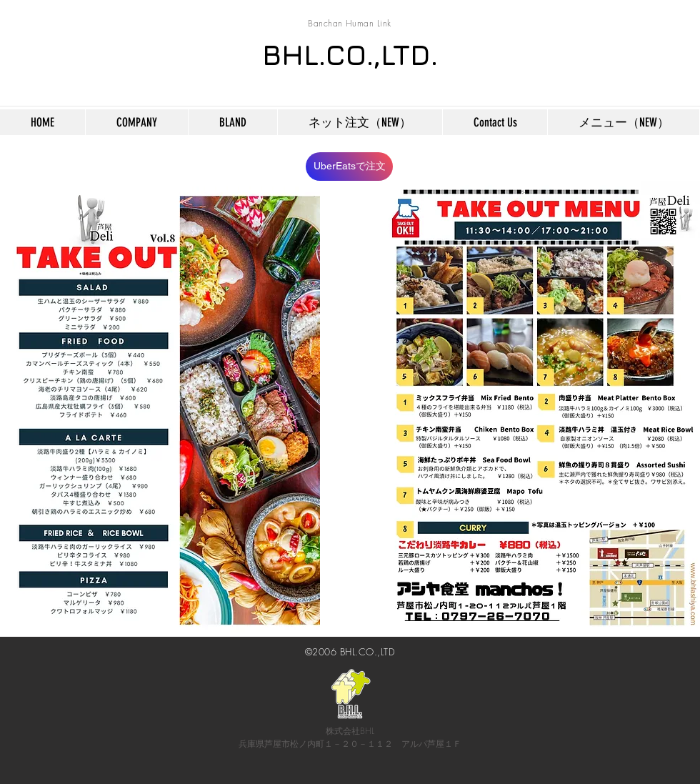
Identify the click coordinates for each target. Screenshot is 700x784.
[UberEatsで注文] (349, 167)
